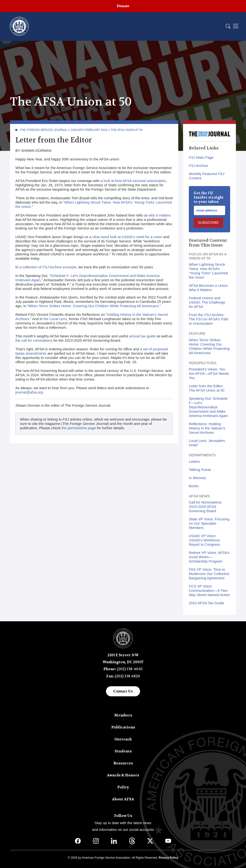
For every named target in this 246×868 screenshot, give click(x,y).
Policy (123, 787)
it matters (160, 215)
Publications (123, 727)
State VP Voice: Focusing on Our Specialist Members (209, 523)
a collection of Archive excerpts (48, 267)
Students (123, 751)
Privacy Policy (168, 858)
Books (194, 486)
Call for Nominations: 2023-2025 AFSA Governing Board (206, 507)
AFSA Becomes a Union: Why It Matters (209, 288)
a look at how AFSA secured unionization (133, 181)
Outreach (123, 739)
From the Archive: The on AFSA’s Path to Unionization (209, 319)
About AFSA (123, 799)
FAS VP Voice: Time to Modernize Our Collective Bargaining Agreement (209, 574)
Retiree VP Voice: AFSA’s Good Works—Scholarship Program (209, 557)
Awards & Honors (123, 775)
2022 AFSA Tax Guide (206, 603)
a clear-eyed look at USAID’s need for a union (126, 237)
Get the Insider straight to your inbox (209, 197)
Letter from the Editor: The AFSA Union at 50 (207, 388)
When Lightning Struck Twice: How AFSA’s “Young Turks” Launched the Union (208, 271)
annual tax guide (142, 336)
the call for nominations (34, 340)
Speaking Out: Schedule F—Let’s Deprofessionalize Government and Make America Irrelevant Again (208, 407)
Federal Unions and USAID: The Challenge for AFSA (207, 302)
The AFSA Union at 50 (127, 130)
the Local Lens (55, 319)
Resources (123, 763)
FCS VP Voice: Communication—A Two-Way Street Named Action (209, 590)
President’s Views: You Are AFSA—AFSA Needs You (209, 373)
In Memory (197, 478)
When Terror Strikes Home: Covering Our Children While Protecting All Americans (93, 306)
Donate (123, 6)
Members (123, 715)
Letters (194, 461)
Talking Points (200, 470)
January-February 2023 (89, 130)
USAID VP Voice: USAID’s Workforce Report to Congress (204, 540)
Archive (198, 166)
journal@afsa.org (29, 392)
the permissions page (79, 428)
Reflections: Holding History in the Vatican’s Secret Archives (207, 428)
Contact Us (123, 691)
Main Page (201, 157)
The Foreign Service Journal (44, 130)
